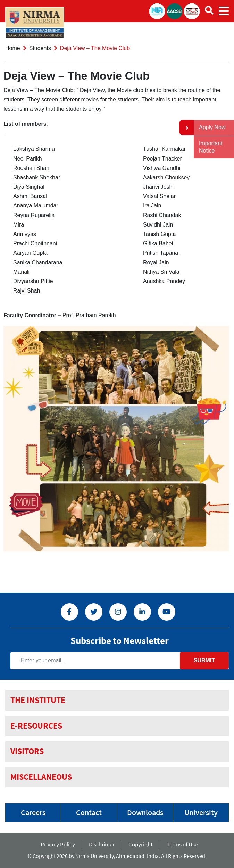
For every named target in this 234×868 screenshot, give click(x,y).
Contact (89, 812)
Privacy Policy (58, 844)
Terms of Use (184, 844)
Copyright (141, 844)
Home (13, 48)
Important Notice (211, 147)
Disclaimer (102, 844)
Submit (204, 660)
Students (40, 48)
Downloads (145, 812)
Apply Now (212, 127)
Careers (33, 812)
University (201, 812)
